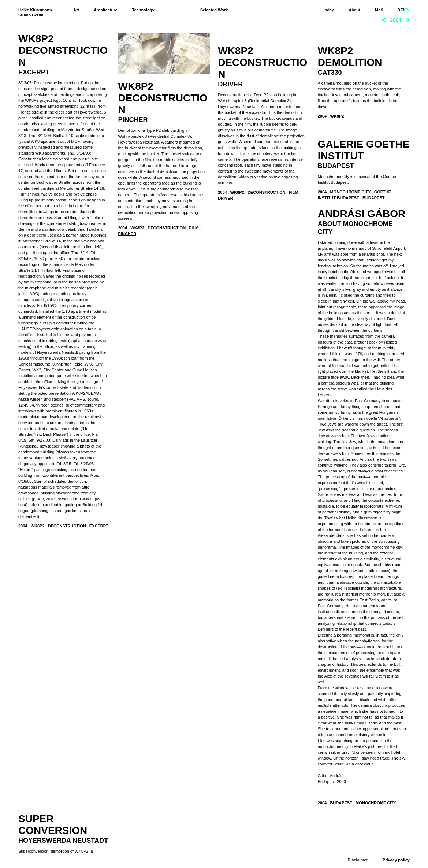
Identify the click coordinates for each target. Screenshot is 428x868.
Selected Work (214, 10)
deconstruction (67, 526)
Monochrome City (351, 366)
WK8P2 (38, 526)
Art (76, 10)
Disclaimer (358, 860)
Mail (379, 10)
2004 (23, 526)
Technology (143, 10)
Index (329, 10)
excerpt (99, 526)
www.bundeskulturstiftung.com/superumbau (257, 319)
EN (407, 10)
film (194, 228)
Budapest (374, 371)
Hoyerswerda (234, 334)
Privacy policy (396, 860)
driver (226, 234)
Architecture (106, 10)
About (354, 10)
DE (400, 10)
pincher (127, 234)
